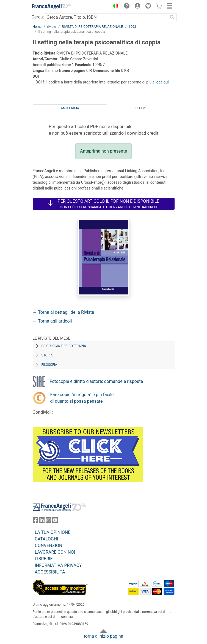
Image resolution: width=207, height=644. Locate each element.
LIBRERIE (44, 559)
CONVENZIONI (49, 546)
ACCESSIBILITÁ (50, 572)
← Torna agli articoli (52, 321)
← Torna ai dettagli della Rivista (64, 312)
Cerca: (38, 17)
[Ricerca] (172, 17)
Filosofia (49, 365)
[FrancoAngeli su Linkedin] (42, 521)
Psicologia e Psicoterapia (64, 346)
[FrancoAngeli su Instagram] (48, 521)
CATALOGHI (47, 539)
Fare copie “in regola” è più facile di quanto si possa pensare (82, 398)
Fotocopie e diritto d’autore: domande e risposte (96, 381)
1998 (132, 27)
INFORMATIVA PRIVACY (58, 565)
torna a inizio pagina (103, 636)
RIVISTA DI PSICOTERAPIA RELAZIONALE (92, 27)
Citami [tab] (141, 108)
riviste (52, 27)
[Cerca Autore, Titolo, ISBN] (107, 17)
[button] (115, 7)
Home (37, 27)
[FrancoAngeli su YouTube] (55, 521)
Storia (47, 355)
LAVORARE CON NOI (55, 552)
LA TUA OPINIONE (53, 532)
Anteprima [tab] (70, 108)
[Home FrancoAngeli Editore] (51, 7)
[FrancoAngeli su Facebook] (35, 521)
